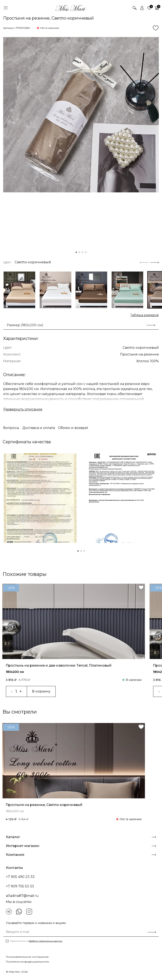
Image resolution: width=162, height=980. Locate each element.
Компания (81, 855)
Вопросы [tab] (11, 428)
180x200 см (15, 672)
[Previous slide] (144, 262)
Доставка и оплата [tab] (39, 428)
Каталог (81, 837)
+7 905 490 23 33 (20, 877)
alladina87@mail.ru (22, 896)
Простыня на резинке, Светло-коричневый (44, 805)
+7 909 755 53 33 (20, 886)
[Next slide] (155, 262)
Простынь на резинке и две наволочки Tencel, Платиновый (59, 665)
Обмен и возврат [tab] (73, 428)
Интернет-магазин (81, 846)
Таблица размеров (144, 315)
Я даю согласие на (36, 941)
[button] (76, 252)
